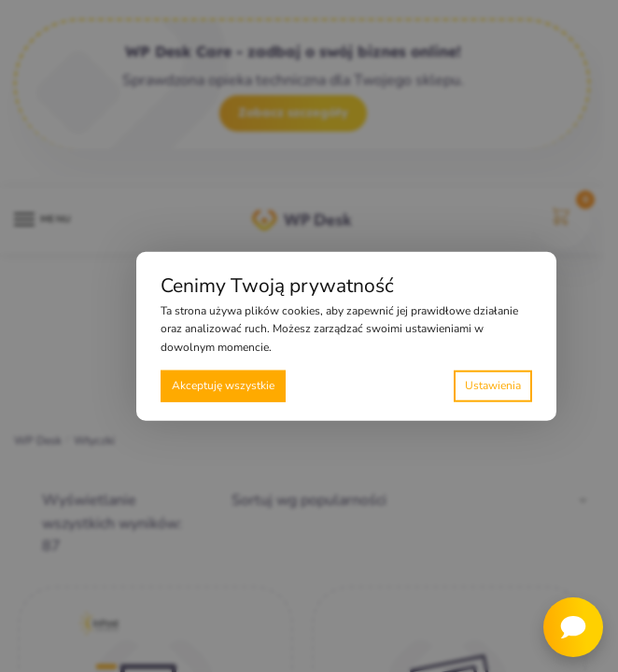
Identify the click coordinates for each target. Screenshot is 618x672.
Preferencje (493, 386)
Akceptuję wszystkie (223, 385)
